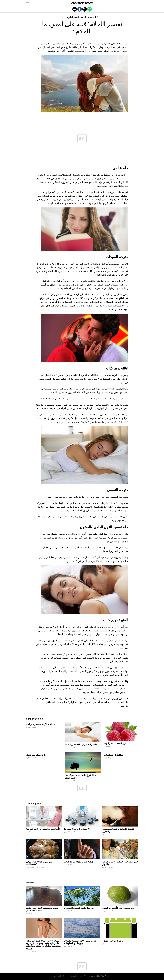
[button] (28, 3)
